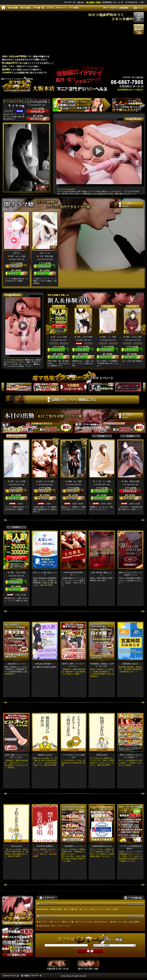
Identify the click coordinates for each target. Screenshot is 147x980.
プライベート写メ (85, 922)
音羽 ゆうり (16, 256)
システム (85, 909)
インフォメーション (62, 926)
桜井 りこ (107, 337)
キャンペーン (99, 909)
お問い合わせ (44, 926)
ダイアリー (43, 922)
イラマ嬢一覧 (72, 909)
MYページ (117, 922)
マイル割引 (114, 909)
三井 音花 (44, 256)
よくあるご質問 (132, 922)
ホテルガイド (103, 922)
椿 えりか (58, 337)
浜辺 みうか (44, 481)
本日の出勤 (43, 909)
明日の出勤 (57, 909)
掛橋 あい (73, 481)
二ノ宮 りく (101, 481)
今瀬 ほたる (37, 102)
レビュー (56, 922)
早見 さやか (82, 337)
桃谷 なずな (132, 337)
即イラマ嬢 (69, 922)
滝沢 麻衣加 (130, 481)
